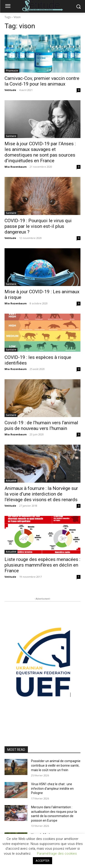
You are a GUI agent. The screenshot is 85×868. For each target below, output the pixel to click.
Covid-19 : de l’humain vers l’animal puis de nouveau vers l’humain (41, 426)
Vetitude (10, 90)
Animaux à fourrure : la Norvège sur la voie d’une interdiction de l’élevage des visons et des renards (41, 494)
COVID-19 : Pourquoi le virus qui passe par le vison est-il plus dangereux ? (38, 226)
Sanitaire (11, 136)
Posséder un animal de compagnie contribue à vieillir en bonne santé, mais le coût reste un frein (56, 765)
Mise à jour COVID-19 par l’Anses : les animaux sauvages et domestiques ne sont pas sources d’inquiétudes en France (40, 152)
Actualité (11, 481)
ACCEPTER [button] (42, 861)
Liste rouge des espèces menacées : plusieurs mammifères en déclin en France (42, 565)
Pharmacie (12, 71)
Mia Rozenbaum (16, 167)
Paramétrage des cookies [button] (57, 854)
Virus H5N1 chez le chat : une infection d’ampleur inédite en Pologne (52, 788)
